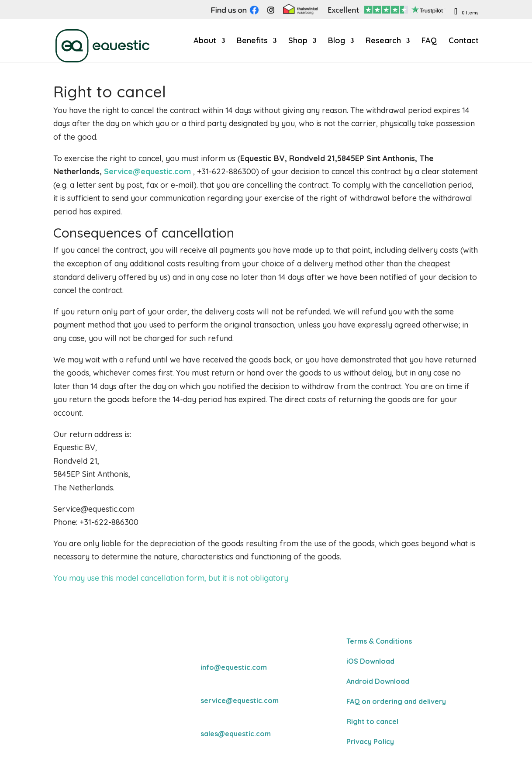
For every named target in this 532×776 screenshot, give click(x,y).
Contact (464, 41)
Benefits (252, 41)
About (205, 41)
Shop (298, 41)
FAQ (429, 41)
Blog (337, 41)
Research (383, 41)
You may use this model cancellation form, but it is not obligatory (171, 578)
